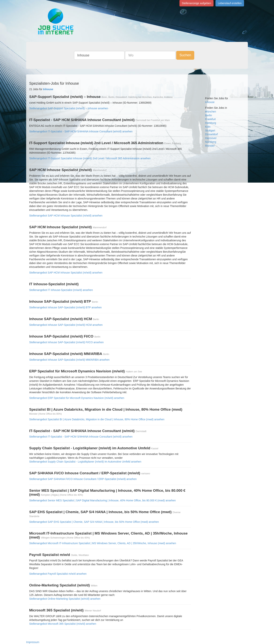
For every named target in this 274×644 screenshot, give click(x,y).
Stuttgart (210, 131)
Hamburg (211, 123)
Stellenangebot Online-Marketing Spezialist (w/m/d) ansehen (65, 599)
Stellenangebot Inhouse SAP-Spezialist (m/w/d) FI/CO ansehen (66, 342)
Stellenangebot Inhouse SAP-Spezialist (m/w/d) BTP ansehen (65, 307)
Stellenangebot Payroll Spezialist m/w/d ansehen (58, 574)
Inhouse (210, 102)
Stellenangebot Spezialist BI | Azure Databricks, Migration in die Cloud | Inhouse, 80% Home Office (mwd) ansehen (97, 419)
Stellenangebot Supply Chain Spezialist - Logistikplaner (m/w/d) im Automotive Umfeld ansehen (85, 462)
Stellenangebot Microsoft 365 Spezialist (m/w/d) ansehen (63, 624)
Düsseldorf (212, 134)
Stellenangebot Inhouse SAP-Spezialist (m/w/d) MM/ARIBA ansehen (69, 360)
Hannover (211, 138)
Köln (208, 127)
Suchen (185, 55)
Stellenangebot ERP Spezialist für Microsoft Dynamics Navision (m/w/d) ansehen (77, 398)
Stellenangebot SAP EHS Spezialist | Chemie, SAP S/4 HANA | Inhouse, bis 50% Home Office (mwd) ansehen (94, 522)
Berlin (209, 115)
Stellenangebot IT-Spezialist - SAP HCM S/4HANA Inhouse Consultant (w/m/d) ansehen (81, 131)
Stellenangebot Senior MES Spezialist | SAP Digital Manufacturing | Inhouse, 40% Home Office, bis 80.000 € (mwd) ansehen (102, 500)
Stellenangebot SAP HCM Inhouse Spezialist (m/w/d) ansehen (66, 216)
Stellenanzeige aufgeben (196, 3)
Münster (210, 146)
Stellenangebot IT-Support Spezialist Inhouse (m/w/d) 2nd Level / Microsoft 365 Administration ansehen (90, 158)
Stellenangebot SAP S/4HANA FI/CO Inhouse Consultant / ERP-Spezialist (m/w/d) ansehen (83, 479)
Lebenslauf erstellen (230, 3)
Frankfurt (211, 119)
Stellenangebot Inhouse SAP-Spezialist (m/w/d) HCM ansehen (66, 325)
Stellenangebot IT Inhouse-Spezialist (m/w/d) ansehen (61, 290)
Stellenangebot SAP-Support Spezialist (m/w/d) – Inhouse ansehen (69, 108)
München (211, 112)
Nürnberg (211, 142)
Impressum (33, 642)
